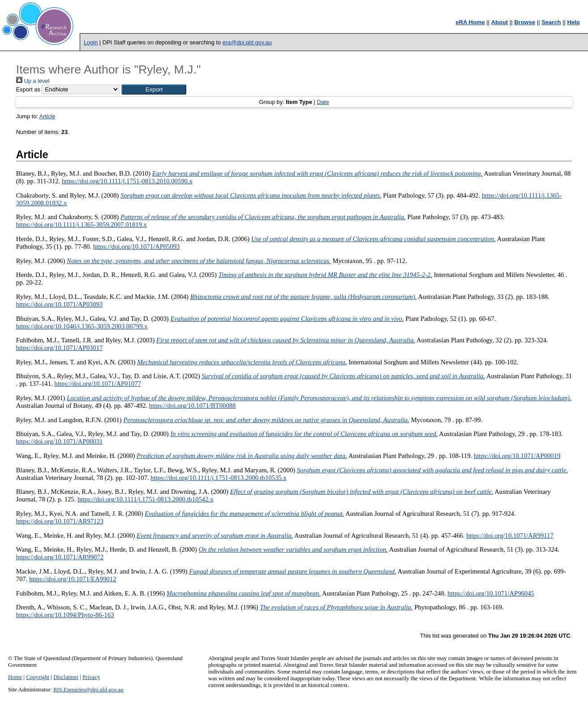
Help (574, 22)
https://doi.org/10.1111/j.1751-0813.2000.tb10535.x (218, 478)
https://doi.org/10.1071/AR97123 (60, 521)
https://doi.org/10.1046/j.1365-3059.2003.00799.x (82, 326)
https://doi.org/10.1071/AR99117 (510, 536)
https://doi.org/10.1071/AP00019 (517, 456)
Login (91, 42)
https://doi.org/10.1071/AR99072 (60, 557)
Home (15, 677)
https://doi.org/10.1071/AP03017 (60, 348)
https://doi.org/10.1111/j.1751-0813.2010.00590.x (127, 181)
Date (323, 102)
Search (551, 22)
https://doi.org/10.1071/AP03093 (60, 304)
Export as (28, 89)
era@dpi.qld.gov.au (247, 42)
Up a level (33, 81)
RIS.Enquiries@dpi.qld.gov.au (88, 690)
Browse (525, 22)
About (500, 22)
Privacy (91, 677)
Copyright (38, 677)
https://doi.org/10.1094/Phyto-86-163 (65, 615)
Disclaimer (66, 677)
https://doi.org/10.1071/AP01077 (98, 384)
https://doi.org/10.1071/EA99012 (73, 579)
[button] (154, 89)
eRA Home (470, 22)
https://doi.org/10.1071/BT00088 (193, 406)
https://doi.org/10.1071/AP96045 (491, 593)
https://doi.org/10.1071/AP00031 (60, 441)
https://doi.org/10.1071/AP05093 (137, 246)
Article (47, 116)
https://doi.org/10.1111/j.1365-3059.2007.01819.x (82, 225)
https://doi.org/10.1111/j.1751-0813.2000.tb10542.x (145, 499)
